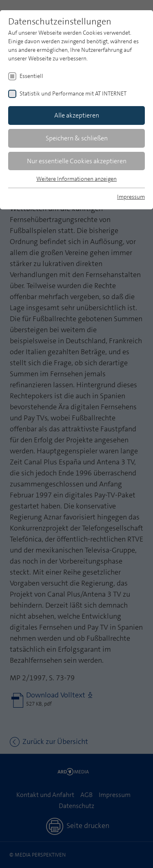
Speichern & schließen (77, 138)
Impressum (131, 197)
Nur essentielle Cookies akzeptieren (77, 161)
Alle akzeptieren (77, 115)
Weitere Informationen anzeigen (76, 179)
